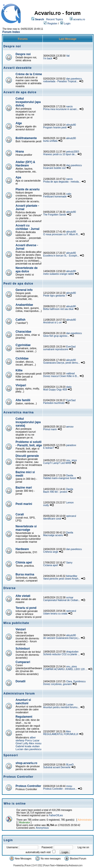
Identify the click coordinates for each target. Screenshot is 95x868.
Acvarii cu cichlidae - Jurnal (27, 227)
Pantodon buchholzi (54, 403)
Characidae (23, 332)
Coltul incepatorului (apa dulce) (28, 102)
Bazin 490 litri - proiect (55, 492)
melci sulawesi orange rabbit (59, 274)
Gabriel (20, 746)
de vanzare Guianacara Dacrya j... (62, 638)
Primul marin (50, 429)
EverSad (71, 347)
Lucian (70, 705)
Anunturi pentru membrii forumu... (61, 707)
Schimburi (23, 649)
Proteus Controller (28, 786)
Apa (18, 177)
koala (28, 746)
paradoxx (71, 445)
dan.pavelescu (74, 79)
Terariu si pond (26, 608)
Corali (20, 514)
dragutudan (72, 652)
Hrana (20, 152)
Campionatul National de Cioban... (62, 600)
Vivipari (21, 385)
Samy (69, 563)
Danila (69, 475)
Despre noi (23, 54)
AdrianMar (72, 576)
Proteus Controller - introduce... (60, 789)
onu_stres (71, 460)
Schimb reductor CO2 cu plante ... (62, 654)
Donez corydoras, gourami (58, 684)
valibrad (70, 373)
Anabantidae (24, 305)
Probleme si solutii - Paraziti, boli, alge (29, 444)
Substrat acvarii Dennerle (57, 767)
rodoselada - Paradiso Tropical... (61, 81)
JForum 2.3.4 (30, 865)
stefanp (20, 740)
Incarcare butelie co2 (55, 168)
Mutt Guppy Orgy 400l (55, 390)
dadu (69, 387)
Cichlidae (22, 358)
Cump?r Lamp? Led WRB (57, 463)
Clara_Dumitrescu (76, 681)
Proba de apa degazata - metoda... (62, 182)
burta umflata (50, 141)
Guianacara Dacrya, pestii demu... (62, 363)
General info (24, 290)
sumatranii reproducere (56, 349)
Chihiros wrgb (51, 552)
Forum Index (11, 32)
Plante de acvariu (28, 189)
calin (69, 194)
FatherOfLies (56, 815)
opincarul (71, 516)
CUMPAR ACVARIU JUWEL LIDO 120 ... (65, 669)
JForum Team (49, 865)
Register (52, 23)
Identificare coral (52, 519)
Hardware (22, 549)
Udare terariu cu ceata (55, 614)
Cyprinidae (23, 345)
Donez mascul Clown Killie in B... (61, 376)
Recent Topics (55, 19)
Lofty (26, 743)
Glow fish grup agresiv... (56, 336)
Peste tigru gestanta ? (55, 296)
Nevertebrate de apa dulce (27, 270)
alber (33, 737)
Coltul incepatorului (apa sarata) (28, 422)
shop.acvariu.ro (26, 763)
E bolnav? (49, 448)
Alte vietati (23, 596)
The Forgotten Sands (55, 215)
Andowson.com (75, 865)
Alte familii (23, 400)
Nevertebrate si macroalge (26, 528)
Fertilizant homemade (55, 197)
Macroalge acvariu (53, 535)
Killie (19, 370)
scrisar (70, 597)
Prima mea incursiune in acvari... (61, 109)
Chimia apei (24, 562)
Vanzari (21, 629)
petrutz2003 (73, 152)
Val (68, 56)
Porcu (29, 740)
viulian (36, 746)
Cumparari (23, 662)
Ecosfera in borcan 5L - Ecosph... (61, 256)
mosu (38, 743)
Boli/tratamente (26, 138)
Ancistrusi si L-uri (52, 322)
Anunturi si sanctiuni (23, 702)
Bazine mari (24, 488)
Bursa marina (25, 574)
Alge (19, 123)
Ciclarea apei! (51, 565)
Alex (31, 743)
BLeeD (70, 765)
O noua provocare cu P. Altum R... (61, 234)
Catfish (21, 320)
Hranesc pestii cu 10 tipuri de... (60, 154)
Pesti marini (24, 504)
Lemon (70, 503)
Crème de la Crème (29, 74)
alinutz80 (71, 125)
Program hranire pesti (55, 128)
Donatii (21, 681)
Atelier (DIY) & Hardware (25, 164)
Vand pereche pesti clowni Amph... (62, 579)
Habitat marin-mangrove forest (60, 478)
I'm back (48, 58)
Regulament (24, 717)
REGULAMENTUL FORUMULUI (61, 734)
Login (67, 23)
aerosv (70, 427)
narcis (69, 107)
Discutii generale (27, 456)
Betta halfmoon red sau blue (58, 309)
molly (46, 505)
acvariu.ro (79, 19)
